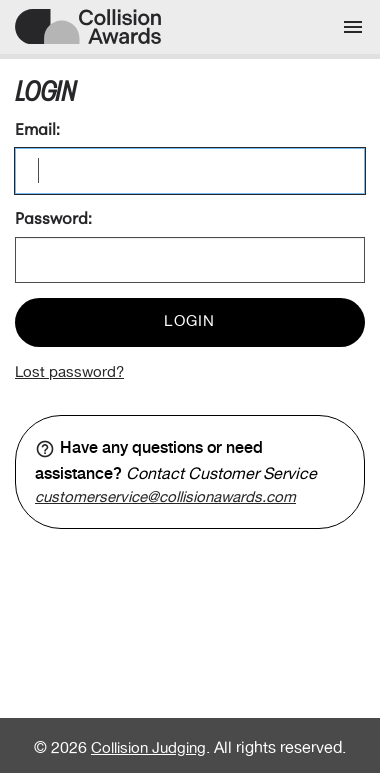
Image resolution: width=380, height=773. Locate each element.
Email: (37, 131)
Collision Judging (148, 749)
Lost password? (69, 373)
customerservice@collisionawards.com (165, 498)
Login (189, 322)
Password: (53, 220)
